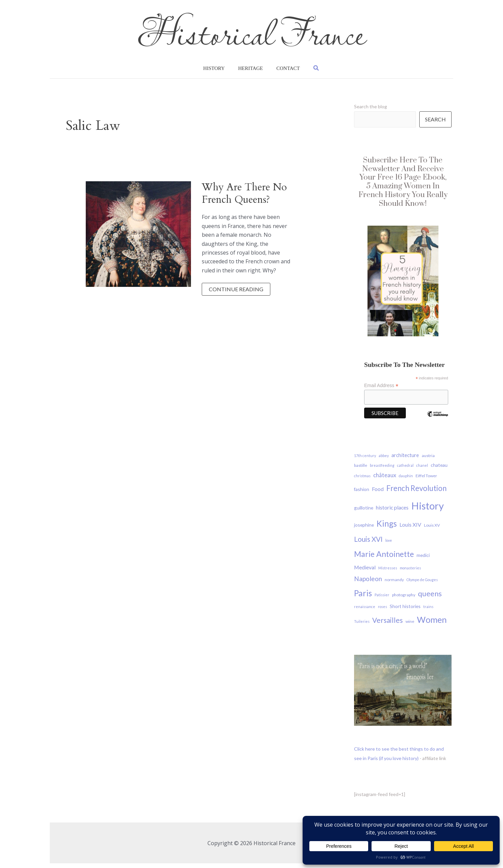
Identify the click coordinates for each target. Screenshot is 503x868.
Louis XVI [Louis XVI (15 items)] (368, 544)
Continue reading (236, 295)
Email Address (381, 390)
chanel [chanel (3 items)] (422, 470)
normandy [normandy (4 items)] (394, 584)
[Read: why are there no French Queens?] (138, 238)
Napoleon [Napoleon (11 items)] (368, 583)
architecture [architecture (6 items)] (405, 460)
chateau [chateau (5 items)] (439, 470)
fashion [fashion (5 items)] (362, 494)
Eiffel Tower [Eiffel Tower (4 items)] (426, 480)
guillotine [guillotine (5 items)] (364, 512)
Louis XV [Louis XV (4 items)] (432, 530)
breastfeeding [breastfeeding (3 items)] (382, 470)
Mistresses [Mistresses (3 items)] (388, 573)
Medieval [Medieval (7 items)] (365, 572)
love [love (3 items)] (389, 545)
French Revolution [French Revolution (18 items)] (416, 493)
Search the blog (371, 111)
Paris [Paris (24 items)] (363, 598)
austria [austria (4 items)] (428, 460)
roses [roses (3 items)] (382, 611)
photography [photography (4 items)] (404, 599)
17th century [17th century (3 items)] (365, 460)
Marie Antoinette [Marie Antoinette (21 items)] (384, 559)
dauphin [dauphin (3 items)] (406, 480)
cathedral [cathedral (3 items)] (405, 470)
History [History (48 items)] (428, 510)
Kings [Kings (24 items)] (387, 528)
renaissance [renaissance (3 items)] (365, 611)
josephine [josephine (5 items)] (364, 530)
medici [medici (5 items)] (423, 560)
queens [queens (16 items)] (430, 598)
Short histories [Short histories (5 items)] (405, 611)
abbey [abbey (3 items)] (384, 460)
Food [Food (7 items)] (378, 494)
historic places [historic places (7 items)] (392, 512)
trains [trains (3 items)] (428, 611)
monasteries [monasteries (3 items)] (410, 573)
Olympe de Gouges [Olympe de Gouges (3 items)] (422, 584)
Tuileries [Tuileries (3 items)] (362, 626)
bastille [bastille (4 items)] (361, 470)
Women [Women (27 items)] (432, 624)
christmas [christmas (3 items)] (362, 480)
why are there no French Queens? (244, 198)
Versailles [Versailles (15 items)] (388, 625)
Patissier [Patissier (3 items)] (382, 599)
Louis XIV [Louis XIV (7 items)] (410, 529)
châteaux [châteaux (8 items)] (385, 480)
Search (435, 124)
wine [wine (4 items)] (410, 626)
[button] (303, 71)
